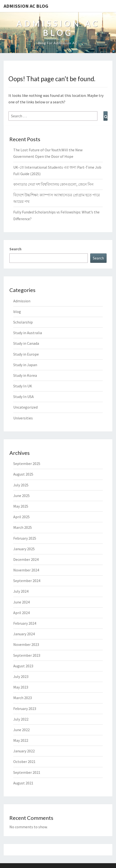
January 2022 (24, 751)
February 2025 (25, 538)
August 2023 (23, 666)
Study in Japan (25, 365)
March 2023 (23, 698)
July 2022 (21, 719)
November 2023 (26, 644)
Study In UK (23, 386)
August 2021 (23, 783)
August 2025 (23, 474)
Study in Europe (26, 354)
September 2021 (27, 772)
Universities (23, 418)
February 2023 (25, 709)
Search (15, 249)
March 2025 (23, 527)
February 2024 (25, 623)
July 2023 (21, 676)
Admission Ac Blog (26, 6)
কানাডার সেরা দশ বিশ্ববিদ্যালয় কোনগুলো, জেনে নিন (53, 184)
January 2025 (24, 549)
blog (17, 311)
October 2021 (24, 762)
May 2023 (21, 687)
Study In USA (24, 397)
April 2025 (21, 517)
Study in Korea (25, 375)
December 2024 (26, 559)
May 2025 (21, 506)
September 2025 (27, 464)
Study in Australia (28, 333)
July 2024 (21, 591)
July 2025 (21, 485)
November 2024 (26, 570)
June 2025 (21, 496)
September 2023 (27, 655)
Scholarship (23, 322)
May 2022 (21, 740)
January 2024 (24, 634)
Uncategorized (25, 407)
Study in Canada (26, 343)
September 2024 (27, 581)
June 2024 (21, 602)
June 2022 (21, 730)
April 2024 (21, 613)
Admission (22, 301)
